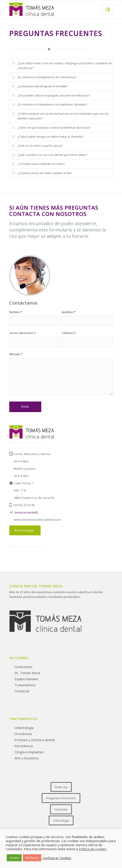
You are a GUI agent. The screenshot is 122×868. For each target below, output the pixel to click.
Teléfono (69, 333)
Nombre (16, 312)
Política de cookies (93, 849)
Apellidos (69, 312)
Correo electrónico (23, 333)
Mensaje (16, 354)
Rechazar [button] (32, 858)
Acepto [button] (14, 858)
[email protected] (26, 512)
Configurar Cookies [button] (57, 858)
